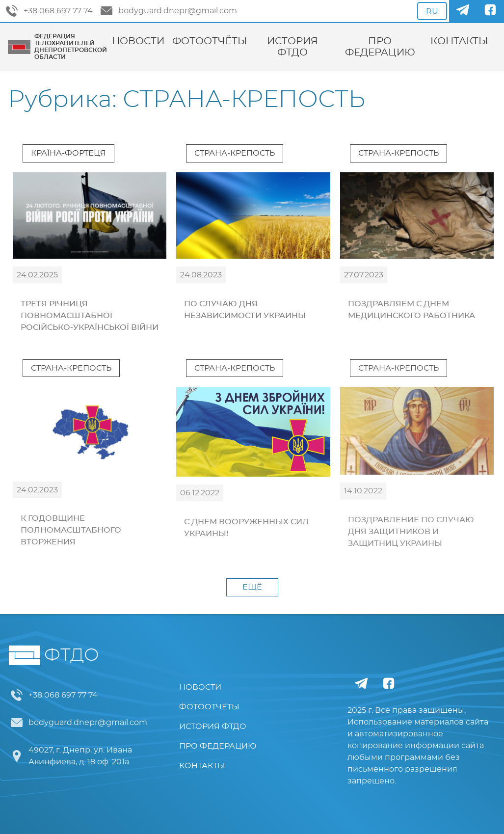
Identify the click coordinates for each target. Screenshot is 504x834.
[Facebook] (490, 11)
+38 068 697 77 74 (49, 11)
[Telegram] (463, 11)
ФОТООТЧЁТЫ (210, 41)
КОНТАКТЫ (459, 41)
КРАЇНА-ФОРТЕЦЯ (68, 153)
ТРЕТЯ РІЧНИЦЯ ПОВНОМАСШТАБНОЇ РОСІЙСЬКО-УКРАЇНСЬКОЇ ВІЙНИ (90, 316)
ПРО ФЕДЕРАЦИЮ (380, 47)
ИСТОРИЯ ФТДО (292, 47)
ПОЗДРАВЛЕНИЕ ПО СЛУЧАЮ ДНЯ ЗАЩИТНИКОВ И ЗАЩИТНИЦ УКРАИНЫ (411, 532)
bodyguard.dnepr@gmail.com (169, 11)
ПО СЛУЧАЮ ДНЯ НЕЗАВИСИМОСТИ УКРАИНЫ (245, 310)
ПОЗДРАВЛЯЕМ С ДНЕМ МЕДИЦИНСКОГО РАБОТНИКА (411, 310)
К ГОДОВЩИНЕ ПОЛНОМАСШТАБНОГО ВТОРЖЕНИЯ (71, 530)
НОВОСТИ (138, 41)
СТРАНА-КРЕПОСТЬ (235, 153)
